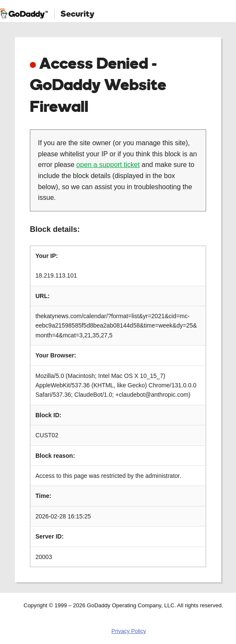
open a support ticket (108, 165)
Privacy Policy (129, 631)
